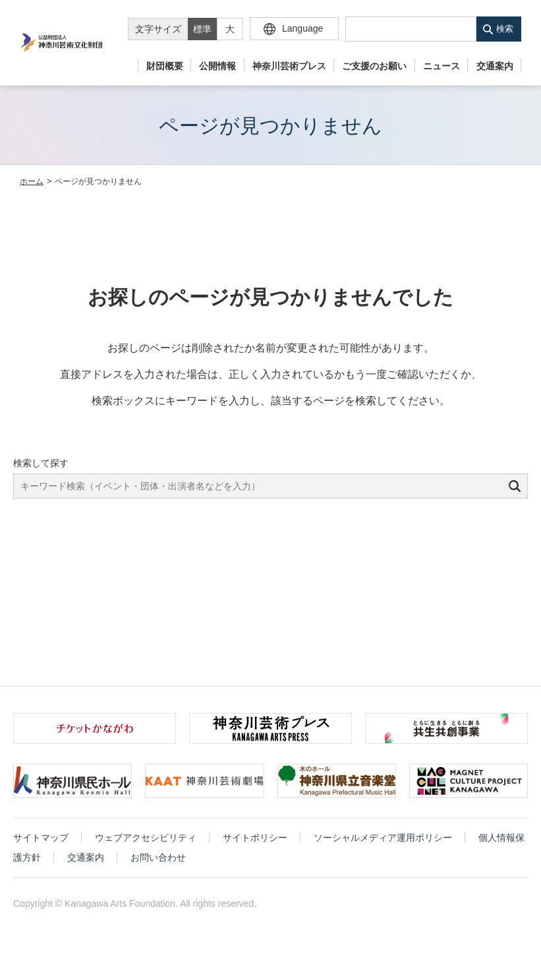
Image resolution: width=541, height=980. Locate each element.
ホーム (32, 181)
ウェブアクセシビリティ (146, 838)
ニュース (441, 66)
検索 (505, 29)
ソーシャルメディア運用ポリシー (383, 838)
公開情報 (217, 66)
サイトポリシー (255, 838)
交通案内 (495, 66)
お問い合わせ (158, 857)
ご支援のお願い (374, 66)
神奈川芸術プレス (289, 66)
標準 (202, 29)
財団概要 (165, 66)
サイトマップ (41, 838)
